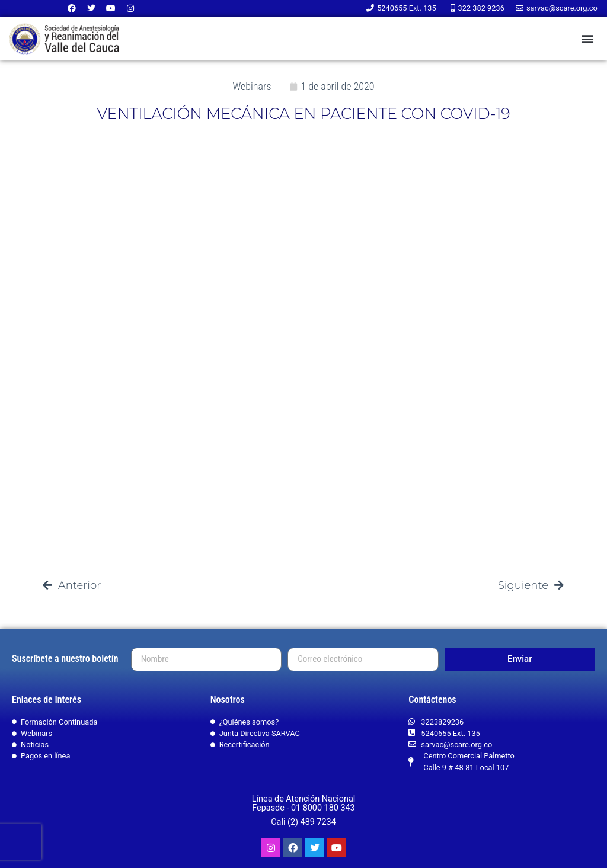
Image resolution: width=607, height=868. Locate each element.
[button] (587, 39)
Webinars (252, 86)
